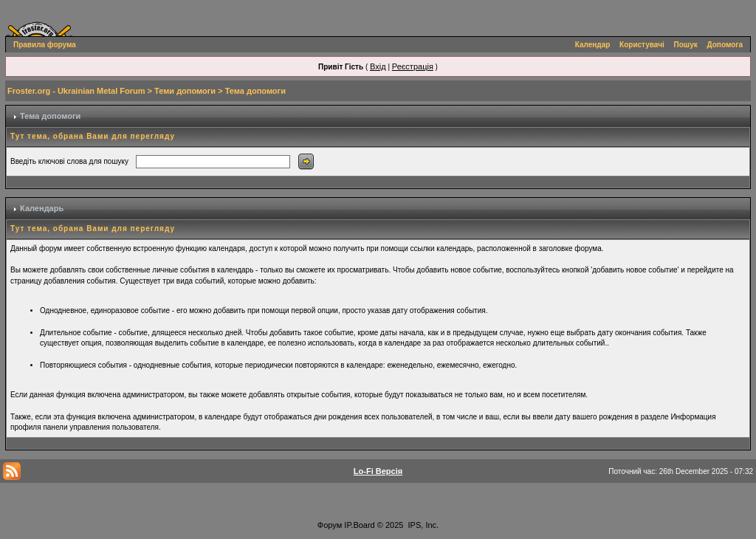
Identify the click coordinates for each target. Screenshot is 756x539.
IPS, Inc (423, 525)
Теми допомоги (185, 91)
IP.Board (359, 525)
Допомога (725, 45)
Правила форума (45, 45)
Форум (330, 525)
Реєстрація (413, 66)
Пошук (686, 45)
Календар (593, 45)
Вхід (378, 66)
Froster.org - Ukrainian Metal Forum (76, 91)
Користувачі (642, 45)
